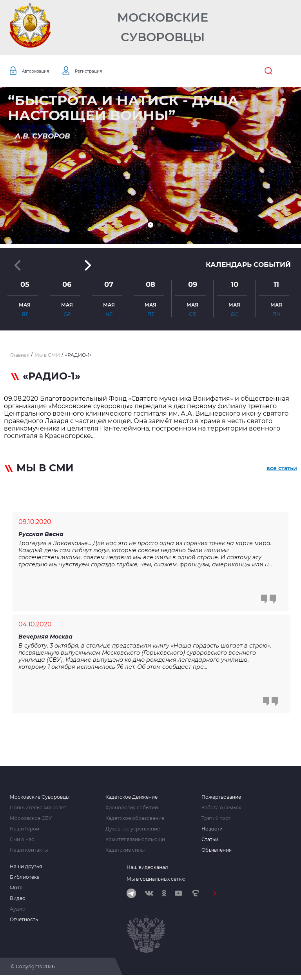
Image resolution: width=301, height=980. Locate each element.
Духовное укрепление (133, 832)
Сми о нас (22, 843)
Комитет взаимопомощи (135, 843)
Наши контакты (29, 853)
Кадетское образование (135, 821)
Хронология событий (132, 811)
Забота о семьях (221, 811)
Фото (16, 891)
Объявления (217, 853)
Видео (18, 902)
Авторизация (40, 71)
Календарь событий (246, 265)
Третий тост (216, 821)
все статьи (282, 469)
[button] (150, 225)
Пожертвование (221, 800)
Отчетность (24, 923)
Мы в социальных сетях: (156, 882)
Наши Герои (24, 832)
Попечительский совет (38, 811)
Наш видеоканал (147, 870)
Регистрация (102, 71)
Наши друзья (26, 870)
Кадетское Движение (131, 800)
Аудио (18, 912)
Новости (212, 832)
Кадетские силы (125, 853)
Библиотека (25, 880)
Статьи (210, 843)
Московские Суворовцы (163, 27)
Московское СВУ (31, 821)
